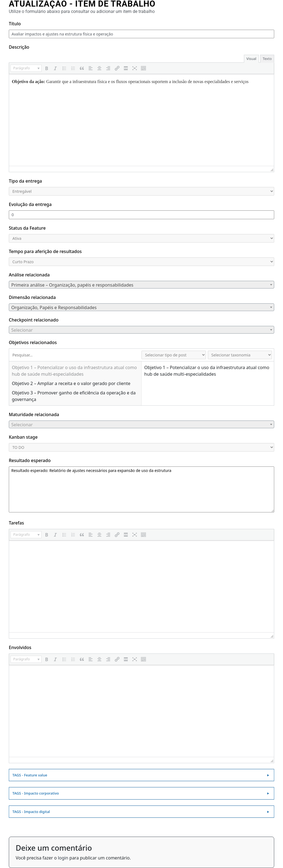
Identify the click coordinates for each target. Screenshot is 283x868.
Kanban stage (23, 437)
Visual (251, 59)
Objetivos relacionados (33, 342)
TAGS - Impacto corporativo (36, 793)
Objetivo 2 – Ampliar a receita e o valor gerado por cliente (71, 383)
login (63, 858)
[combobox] (141, 285)
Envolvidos (20, 647)
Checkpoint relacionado (34, 320)
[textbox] (141, 285)
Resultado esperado (30, 460)
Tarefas (16, 523)
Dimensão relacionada (32, 297)
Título (15, 24)
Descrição (19, 47)
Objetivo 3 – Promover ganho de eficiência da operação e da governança (74, 396)
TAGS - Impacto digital (31, 812)
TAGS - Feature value (30, 775)
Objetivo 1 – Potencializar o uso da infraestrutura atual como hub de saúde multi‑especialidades (74, 371)
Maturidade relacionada (34, 414)
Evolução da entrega (30, 204)
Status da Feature (27, 228)
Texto (267, 59)
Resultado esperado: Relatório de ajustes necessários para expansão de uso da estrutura (141, 489)
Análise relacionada (29, 275)
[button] (26, 68)
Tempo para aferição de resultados (45, 251)
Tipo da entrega (25, 181)
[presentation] (26, 68)
